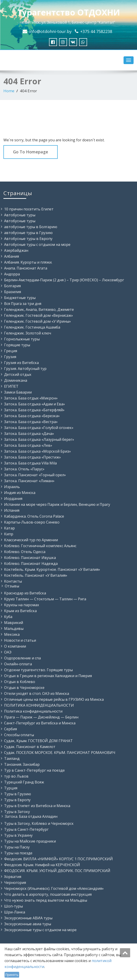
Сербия (10, 729)
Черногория (15, 883)
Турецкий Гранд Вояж (24, 782)
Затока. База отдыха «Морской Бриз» (37, 451)
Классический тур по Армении (31, 540)
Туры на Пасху (17, 847)
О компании (15, 646)
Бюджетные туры (20, 298)
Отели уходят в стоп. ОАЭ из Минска (37, 693)
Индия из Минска (20, 493)
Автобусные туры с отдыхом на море (37, 244)
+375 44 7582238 (96, 31)
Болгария (12, 286)
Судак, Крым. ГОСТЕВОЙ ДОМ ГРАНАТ (38, 741)
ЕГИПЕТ (11, 386)
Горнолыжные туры (22, 339)
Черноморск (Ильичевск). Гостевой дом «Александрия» (54, 888)
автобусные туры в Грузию (28, 233)
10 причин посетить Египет (29, 209)
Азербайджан (16, 250)
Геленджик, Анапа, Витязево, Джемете (39, 309)
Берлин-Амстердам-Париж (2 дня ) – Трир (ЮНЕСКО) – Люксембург (64, 280)
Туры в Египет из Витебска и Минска (37, 806)
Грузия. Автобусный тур (25, 369)
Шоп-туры (13, 906)
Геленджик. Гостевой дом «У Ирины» (37, 321)
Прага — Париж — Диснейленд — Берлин (41, 717)
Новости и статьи (20, 640)
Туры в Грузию (18, 794)
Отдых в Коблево (20, 682)
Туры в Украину (18, 835)
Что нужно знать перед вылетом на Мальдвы (46, 900)
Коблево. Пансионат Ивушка (30, 558)
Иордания (13, 499)
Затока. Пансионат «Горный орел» (35, 475)
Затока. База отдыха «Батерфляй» (34, 410)
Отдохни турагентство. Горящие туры (38, 670)
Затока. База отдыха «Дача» (29, 434)
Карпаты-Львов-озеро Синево (32, 522)
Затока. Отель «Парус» (24, 469)
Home (9, 91)
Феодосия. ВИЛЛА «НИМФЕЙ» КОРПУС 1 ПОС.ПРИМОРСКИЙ (58, 859)
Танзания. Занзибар (22, 764)
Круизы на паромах (22, 605)
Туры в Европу (17, 800)
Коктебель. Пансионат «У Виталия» (36, 575)
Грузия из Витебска (21, 363)
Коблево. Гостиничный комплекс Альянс (40, 546)
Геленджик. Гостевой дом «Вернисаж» (39, 315)
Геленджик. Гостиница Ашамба (32, 327)
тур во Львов (16, 776)
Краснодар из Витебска (25, 593)
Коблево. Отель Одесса (25, 552)
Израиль (12, 487)
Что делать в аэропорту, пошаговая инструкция (48, 894)
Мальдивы (14, 628)
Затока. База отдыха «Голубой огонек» (39, 428)
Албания (12, 256)
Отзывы (12, 586)
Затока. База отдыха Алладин (31, 816)
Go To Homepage (31, 152)
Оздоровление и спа (22, 658)
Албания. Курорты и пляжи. (28, 262)
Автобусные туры (20, 215)
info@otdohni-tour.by (50, 31)
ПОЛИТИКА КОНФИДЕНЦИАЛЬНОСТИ (39, 705)
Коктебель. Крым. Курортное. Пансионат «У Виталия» (52, 569)
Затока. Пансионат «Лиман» (29, 481)
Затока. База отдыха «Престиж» (32, 457)
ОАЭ (8, 652)
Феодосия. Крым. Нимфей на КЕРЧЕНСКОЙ (42, 865)
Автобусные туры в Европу (28, 239)
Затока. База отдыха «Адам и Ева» (35, 404)
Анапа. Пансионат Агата (26, 268)
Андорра (12, 274)
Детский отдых (18, 374)
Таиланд (12, 758)
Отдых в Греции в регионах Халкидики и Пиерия (48, 676)
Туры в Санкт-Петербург (26, 829)
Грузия (10, 357)
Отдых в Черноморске (24, 688)
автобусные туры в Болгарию (31, 227)
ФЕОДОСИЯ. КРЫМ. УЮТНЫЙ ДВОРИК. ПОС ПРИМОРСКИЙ (57, 871)
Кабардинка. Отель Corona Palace (34, 516)
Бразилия (13, 292)
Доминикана (16, 380)
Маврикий (14, 623)
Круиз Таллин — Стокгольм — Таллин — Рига (45, 599)
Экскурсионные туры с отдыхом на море (40, 930)
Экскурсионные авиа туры (28, 924)
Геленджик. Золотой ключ (28, 333)
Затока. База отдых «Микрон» (31, 398)
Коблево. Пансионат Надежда (31, 564)
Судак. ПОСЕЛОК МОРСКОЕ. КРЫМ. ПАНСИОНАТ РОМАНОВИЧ (60, 753)
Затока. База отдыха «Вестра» (31, 422)
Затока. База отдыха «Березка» (32, 416)
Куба (8, 617)
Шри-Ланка (15, 912)
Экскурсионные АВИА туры (28, 918)
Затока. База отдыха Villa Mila (30, 463)
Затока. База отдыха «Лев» (28, 445)
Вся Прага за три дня (23, 304)
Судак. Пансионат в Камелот (30, 747)
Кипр (9, 534)
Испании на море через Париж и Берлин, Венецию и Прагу (57, 504)
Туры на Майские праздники (30, 841)
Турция (11, 788)
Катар (9, 528)
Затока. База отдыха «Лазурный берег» (39, 439)
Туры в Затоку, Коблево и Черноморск (39, 823)
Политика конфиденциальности (33, 711)
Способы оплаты (19, 735)
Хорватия (13, 877)
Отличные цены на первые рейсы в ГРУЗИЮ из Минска (54, 699)
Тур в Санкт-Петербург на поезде (34, 770)
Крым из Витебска (20, 611)
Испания (12, 510)
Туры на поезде (18, 853)
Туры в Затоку (17, 812)
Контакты (13, 581)
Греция (11, 351)
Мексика (12, 634)
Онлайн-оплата (18, 664)
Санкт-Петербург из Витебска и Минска (40, 723)
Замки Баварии (18, 392)
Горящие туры (17, 345)
